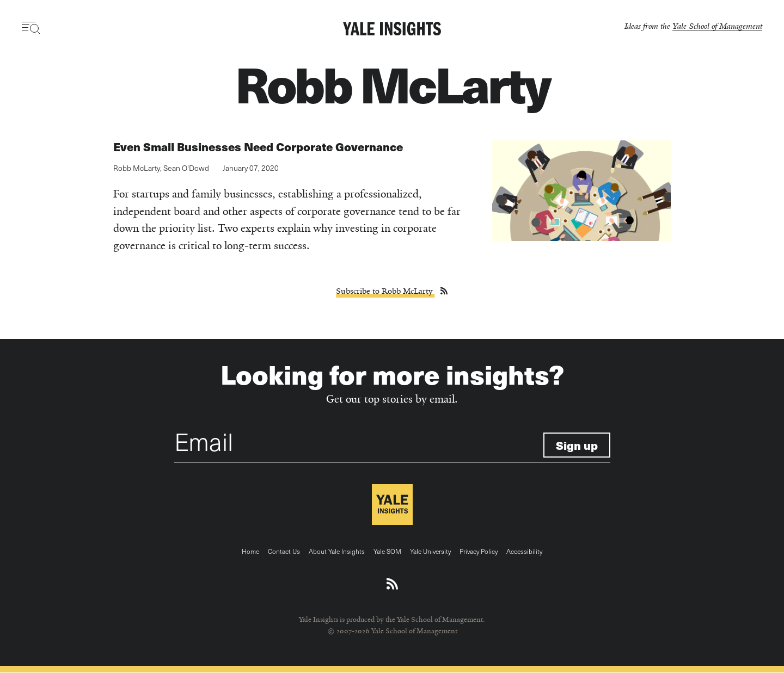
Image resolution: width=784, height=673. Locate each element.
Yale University (430, 551)
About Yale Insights (337, 551)
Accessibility (524, 551)
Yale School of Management (717, 26)
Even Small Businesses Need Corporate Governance (258, 147)
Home (250, 551)
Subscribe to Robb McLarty (385, 291)
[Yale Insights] (392, 29)
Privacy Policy (479, 551)
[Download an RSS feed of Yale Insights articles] (392, 584)
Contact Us (284, 551)
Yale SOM (387, 551)
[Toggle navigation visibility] (31, 28)
